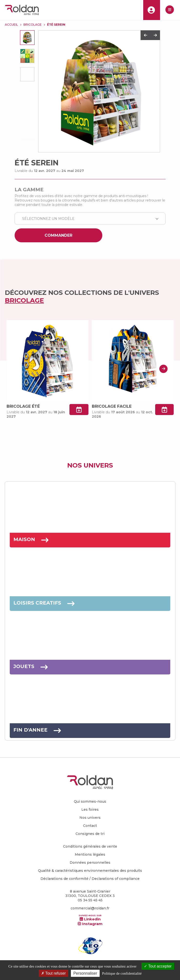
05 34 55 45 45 (90, 900)
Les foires (90, 810)
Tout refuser (54, 973)
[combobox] (90, 219)
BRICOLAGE (33, 25)
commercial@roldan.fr (90, 908)
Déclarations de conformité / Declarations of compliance (90, 879)
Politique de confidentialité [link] (122, 973)
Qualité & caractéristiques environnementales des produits (90, 871)
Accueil (11, 25)
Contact (90, 826)
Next (155, 35)
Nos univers (90, 818)
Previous (145, 35)
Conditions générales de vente (90, 846)
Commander (58, 235)
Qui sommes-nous (90, 801)
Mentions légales (90, 854)
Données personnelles (90, 863)
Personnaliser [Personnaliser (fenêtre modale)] (85, 973)
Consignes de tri (90, 834)
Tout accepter (158, 966)
